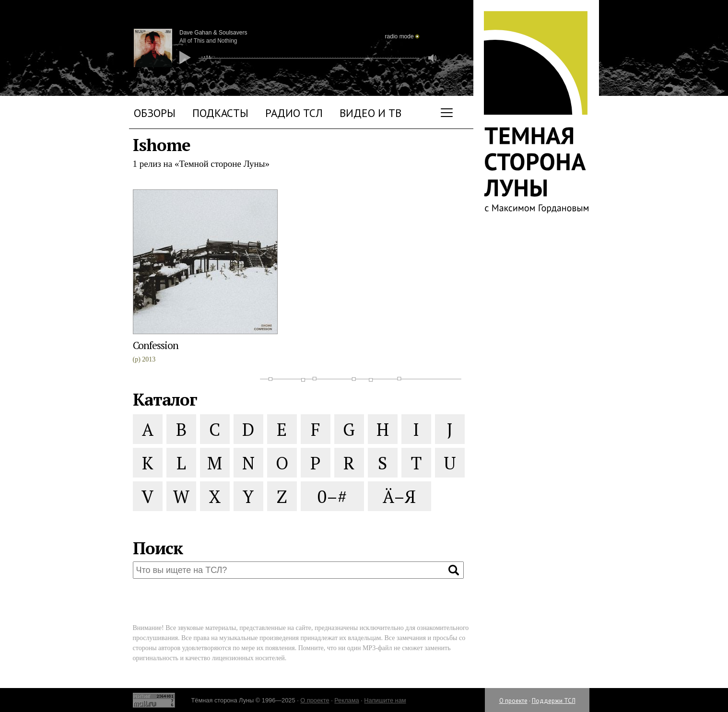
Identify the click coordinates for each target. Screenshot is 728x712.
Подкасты (220, 113)
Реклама (346, 700)
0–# (332, 496)
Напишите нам (385, 700)
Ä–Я (399, 496)
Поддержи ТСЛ (554, 701)
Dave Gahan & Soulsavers (213, 33)
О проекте (513, 701)
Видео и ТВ (370, 113)
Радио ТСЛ (294, 113)
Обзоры (155, 113)
